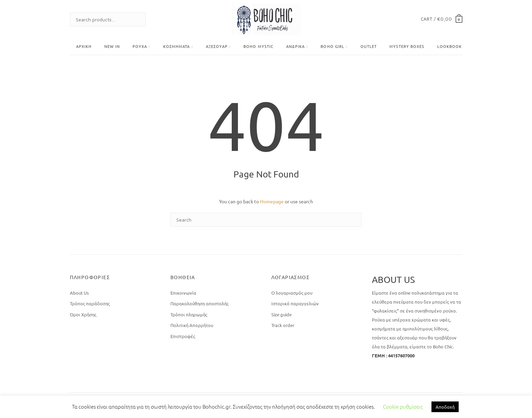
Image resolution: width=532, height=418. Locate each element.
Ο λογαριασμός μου (292, 293)
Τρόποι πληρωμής (189, 314)
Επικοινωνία (183, 293)
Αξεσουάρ (217, 46)
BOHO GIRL (332, 46)
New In (112, 46)
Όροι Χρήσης (83, 314)
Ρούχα (140, 46)
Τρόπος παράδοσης (90, 303)
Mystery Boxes (407, 46)
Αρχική (84, 46)
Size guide (281, 314)
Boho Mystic (258, 46)
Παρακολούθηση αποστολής (200, 303)
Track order (283, 325)
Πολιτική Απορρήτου (192, 325)
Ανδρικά (295, 46)
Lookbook (450, 46)
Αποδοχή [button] (445, 407)
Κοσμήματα (177, 46)
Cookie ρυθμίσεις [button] (403, 406)
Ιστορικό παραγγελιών (295, 303)
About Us (79, 293)
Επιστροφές (183, 336)
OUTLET (369, 46)
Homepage (272, 201)
